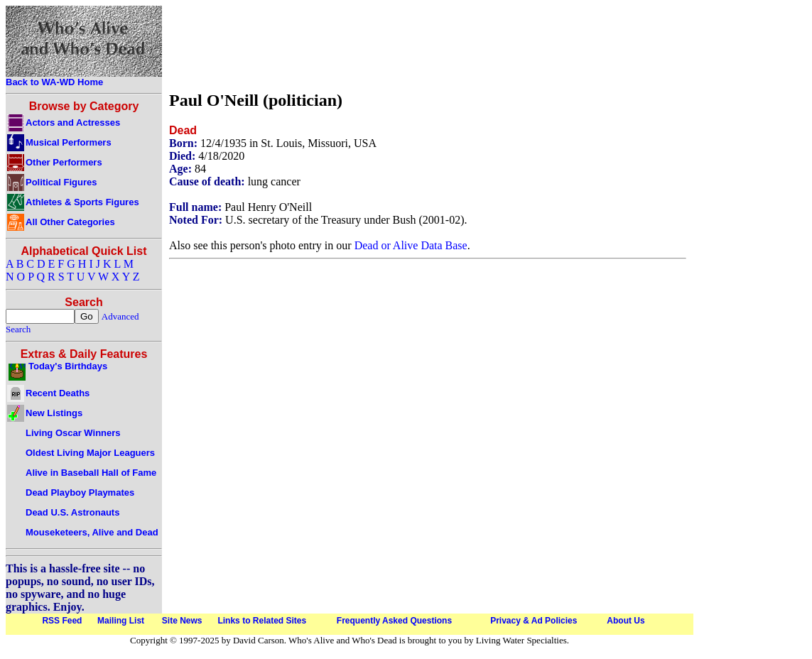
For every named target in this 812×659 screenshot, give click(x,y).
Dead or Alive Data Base (411, 245)
